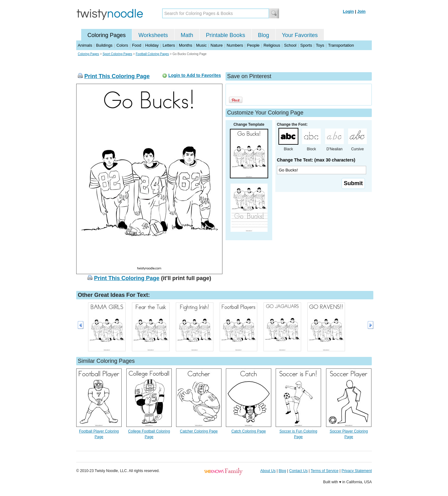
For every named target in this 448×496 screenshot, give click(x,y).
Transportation (341, 45)
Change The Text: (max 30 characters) (316, 160)
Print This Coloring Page (117, 76)
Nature (217, 45)
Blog (264, 35)
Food (137, 45)
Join (361, 11)
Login (348, 11)
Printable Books (226, 35)
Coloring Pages (107, 35)
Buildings (104, 45)
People (253, 45)
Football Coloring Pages (152, 54)
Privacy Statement (357, 471)
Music (201, 45)
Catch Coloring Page (249, 431)
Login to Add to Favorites (195, 75)
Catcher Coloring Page (199, 431)
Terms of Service (324, 471)
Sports (306, 45)
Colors (122, 45)
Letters (169, 45)
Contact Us (299, 471)
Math (187, 35)
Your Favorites (300, 35)
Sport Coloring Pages (117, 54)
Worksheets (153, 35)
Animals (85, 45)
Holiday (152, 45)
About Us (268, 471)
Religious (272, 45)
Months (186, 45)
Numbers (235, 45)
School (290, 45)
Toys (320, 45)
